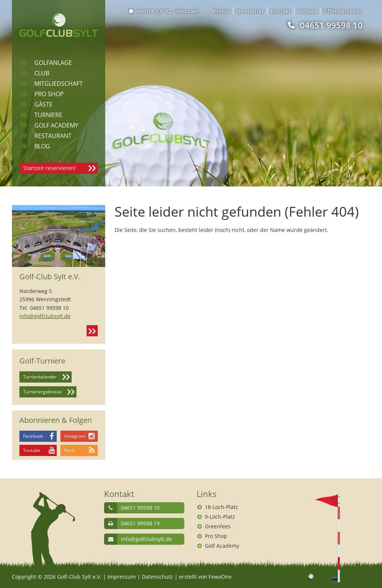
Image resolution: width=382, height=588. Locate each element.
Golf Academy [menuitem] (56, 125)
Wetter (150, 11)
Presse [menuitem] (221, 11)
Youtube (32, 450)
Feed (69, 450)
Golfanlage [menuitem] (53, 63)
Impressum (122, 577)
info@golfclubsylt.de (45, 316)
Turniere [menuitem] (48, 115)
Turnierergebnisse (42, 392)
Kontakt (92, 331)
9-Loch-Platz (220, 517)
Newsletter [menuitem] (250, 11)
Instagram (75, 436)
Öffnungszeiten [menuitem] (343, 11)
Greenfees (218, 526)
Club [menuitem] (42, 73)
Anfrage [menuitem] (307, 11)
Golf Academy (222, 546)
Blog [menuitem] (42, 146)
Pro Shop (216, 536)
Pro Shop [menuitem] (49, 94)
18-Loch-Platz (221, 507)
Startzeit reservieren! (49, 168)
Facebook (33, 436)
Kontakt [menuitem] (281, 11)
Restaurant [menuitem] (53, 136)
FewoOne (220, 577)
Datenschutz (157, 577)
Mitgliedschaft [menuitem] (59, 84)
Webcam (187, 11)
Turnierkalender (40, 377)
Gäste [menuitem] (43, 104)
